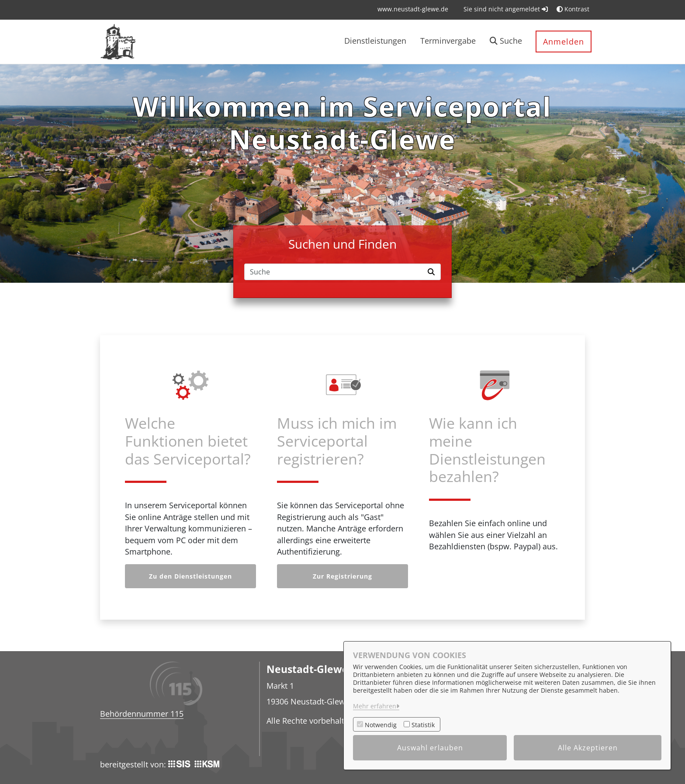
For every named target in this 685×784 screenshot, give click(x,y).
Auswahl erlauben (430, 748)
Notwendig (381, 725)
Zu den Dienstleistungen (190, 576)
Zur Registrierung (342, 576)
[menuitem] (413, 9)
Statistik (423, 725)
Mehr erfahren (375, 706)
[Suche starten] (432, 272)
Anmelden (564, 42)
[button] (506, 42)
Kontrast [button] (573, 9)
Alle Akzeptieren (588, 748)
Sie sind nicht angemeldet (506, 9)
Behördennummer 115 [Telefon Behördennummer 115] (142, 714)
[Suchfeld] (334, 272)
